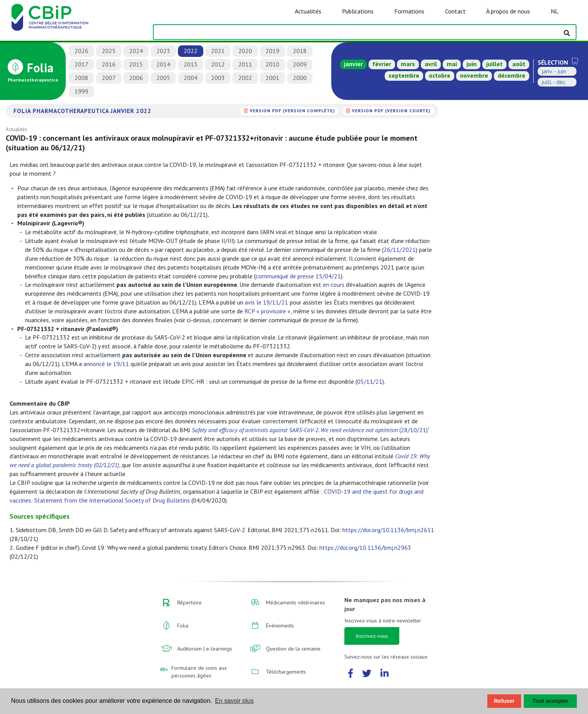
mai (452, 64)
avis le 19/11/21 (267, 302)
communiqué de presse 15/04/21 (298, 276)
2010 (272, 64)
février (382, 64)
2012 (218, 64)
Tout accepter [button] (551, 701)
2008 (81, 78)
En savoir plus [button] (234, 701)
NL (555, 11)
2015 (136, 64)
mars (408, 64)
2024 (136, 51)
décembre (512, 75)
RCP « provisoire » (267, 311)
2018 (300, 51)
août (519, 64)
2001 (272, 78)
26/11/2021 (400, 250)
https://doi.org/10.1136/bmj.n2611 (388, 530)
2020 (245, 51)
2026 (81, 51)
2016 (109, 64)
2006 (136, 78)
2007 (109, 78)
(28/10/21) (310, 430)
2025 (109, 51)
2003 (218, 78)
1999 (81, 91)
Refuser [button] (504, 701)
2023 (163, 51)
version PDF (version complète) (292, 111)
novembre (474, 75)
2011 (245, 64)
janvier (353, 64)
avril (431, 64)
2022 (191, 51)
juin (472, 64)
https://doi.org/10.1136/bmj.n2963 (365, 548)
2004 (191, 78)
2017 (81, 64)
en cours (334, 285)
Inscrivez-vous (372, 636)
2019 (272, 51)
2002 (245, 78)
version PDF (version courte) (391, 111)
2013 (191, 64)
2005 (163, 78)
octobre (440, 75)
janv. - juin (554, 71)
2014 (163, 64)
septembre (404, 75)
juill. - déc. (554, 82)
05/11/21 (370, 381)
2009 (300, 64)
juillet (494, 64)
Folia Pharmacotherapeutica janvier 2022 (82, 111)
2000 (300, 78)
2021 (218, 51)
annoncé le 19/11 (106, 364)
